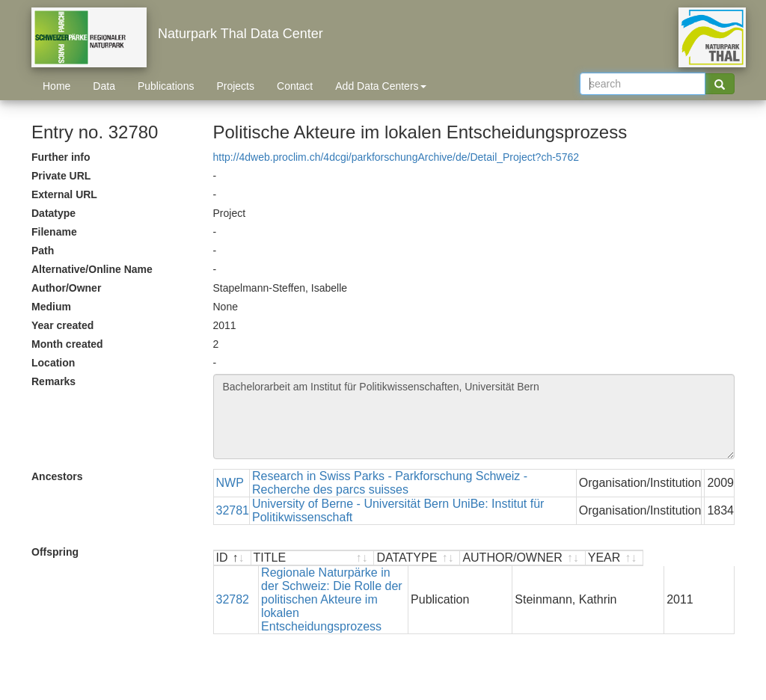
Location (53, 363)
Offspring (55, 552)
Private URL (61, 176)
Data (104, 86)
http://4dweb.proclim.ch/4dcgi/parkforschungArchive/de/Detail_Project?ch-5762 (396, 157)
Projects (235, 86)
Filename (54, 232)
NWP (230, 483)
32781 (233, 510)
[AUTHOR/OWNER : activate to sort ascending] (613, 558)
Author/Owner (66, 288)
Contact (295, 86)
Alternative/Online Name (92, 269)
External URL (64, 194)
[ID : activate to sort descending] (233, 558)
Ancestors (57, 476)
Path (43, 251)
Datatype (53, 213)
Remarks (53, 381)
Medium (51, 307)
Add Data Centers (380, 86)
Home (56, 86)
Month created (67, 344)
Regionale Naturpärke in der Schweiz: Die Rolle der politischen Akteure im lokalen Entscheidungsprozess (354, 586)
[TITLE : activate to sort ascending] (358, 558)
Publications (166, 86)
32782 (233, 586)
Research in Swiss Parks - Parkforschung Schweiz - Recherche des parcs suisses (390, 483)
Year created (62, 325)
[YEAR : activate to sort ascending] (705, 558)
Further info (61, 157)
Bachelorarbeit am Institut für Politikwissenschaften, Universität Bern (474, 417)
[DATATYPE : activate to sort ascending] (508, 558)
